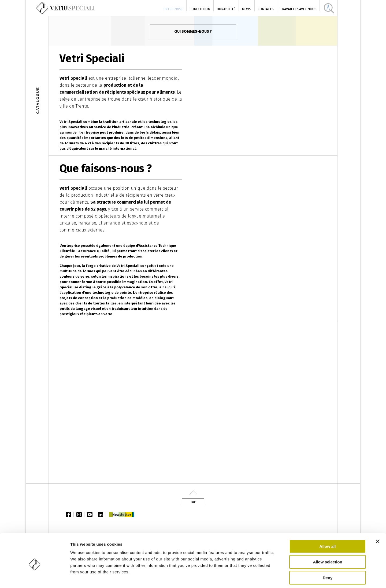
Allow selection (327, 538)
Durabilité (226, 9)
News (246, 9)
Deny (328, 554)
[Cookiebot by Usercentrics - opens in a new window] (35, 578)
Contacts (266, 9)
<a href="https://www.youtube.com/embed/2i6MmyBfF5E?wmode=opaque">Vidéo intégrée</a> (193, 402)
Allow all (328, 522)
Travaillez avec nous (298, 9)
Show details (281, 577)
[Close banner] (378, 517)
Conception (200, 9)
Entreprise (173, 9)
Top (193, 502)
